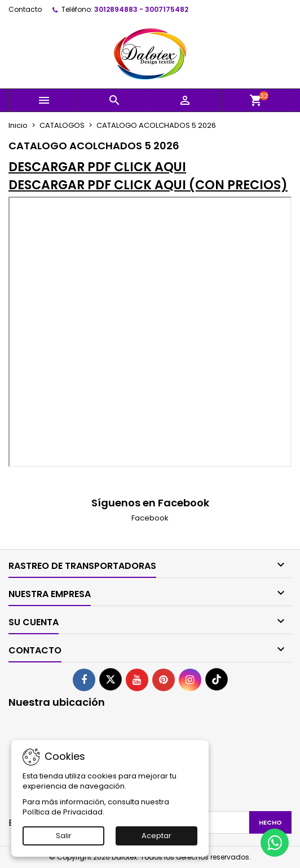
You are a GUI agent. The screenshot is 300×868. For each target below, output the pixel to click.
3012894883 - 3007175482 (141, 9)
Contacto (25, 9)
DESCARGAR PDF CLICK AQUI (97, 167)
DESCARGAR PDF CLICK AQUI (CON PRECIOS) (148, 185)
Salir (64, 836)
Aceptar (156, 836)
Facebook (150, 518)
